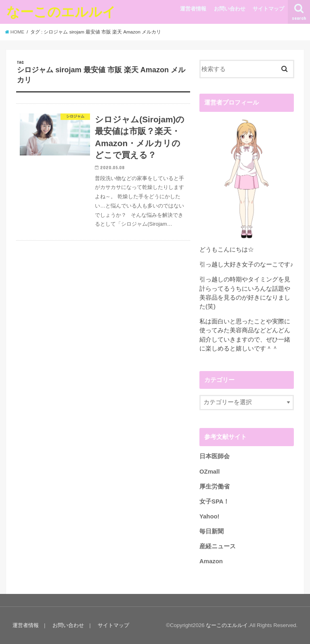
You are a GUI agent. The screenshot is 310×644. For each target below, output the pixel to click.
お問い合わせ (230, 9)
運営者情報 (193, 9)
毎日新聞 (212, 531)
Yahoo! (209, 516)
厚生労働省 (215, 486)
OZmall (209, 471)
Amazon (211, 561)
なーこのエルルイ (61, 12)
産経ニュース (218, 546)
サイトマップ (268, 9)
